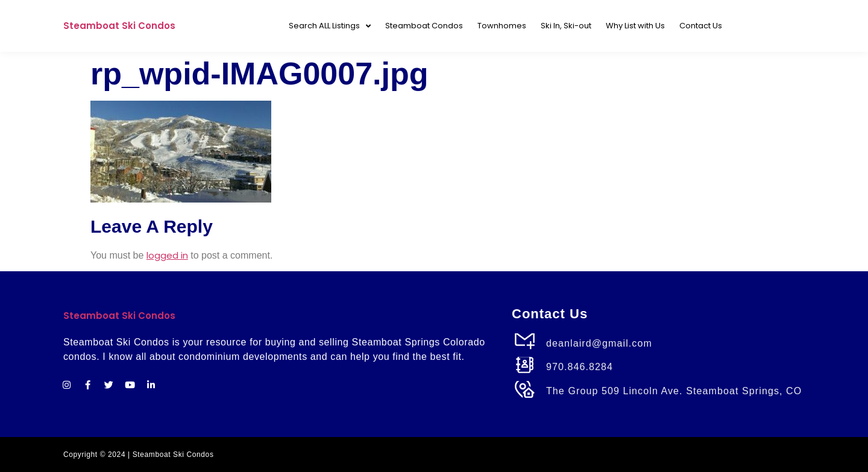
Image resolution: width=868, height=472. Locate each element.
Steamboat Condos (424, 26)
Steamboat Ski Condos (119, 26)
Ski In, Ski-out (566, 26)
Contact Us (701, 26)
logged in (167, 255)
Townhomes (502, 26)
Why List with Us (635, 26)
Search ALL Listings (330, 26)
